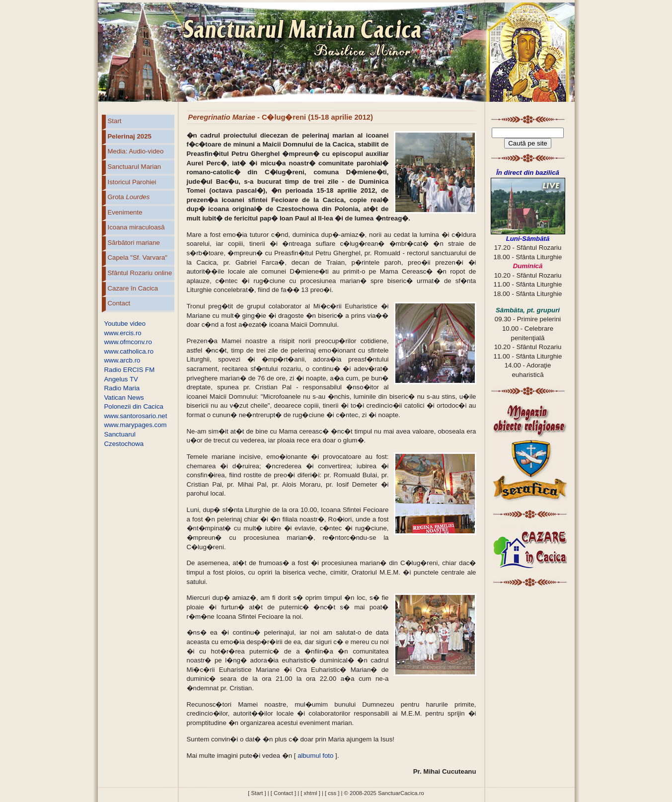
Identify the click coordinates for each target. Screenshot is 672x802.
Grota (129, 197)
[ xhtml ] (310, 793)
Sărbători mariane (134, 243)
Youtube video (125, 324)
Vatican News (124, 398)
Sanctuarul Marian (135, 167)
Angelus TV (121, 379)
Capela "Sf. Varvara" (138, 257)
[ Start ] (257, 793)
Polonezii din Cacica (134, 406)
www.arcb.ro (122, 360)
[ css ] (332, 793)
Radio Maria (122, 388)
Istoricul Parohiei (132, 182)
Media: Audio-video (136, 151)
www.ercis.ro (123, 333)
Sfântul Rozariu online (140, 273)
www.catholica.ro (129, 351)
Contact (119, 303)
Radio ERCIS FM (130, 370)
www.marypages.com (136, 425)
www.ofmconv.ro (128, 342)
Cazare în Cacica (133, 288)
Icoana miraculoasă (136, 227)
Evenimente (125, 212)
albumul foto (315, 756)
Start (115, 121)
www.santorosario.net (136, 416)
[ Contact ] (283, 793)
